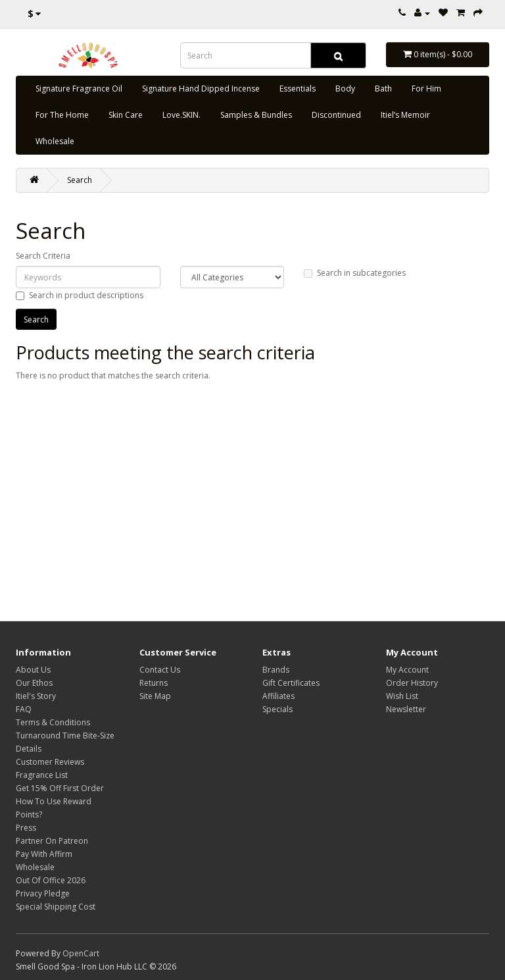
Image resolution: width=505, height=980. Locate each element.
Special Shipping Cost (56, 907)
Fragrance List (42, 775)
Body (345, 89)
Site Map (155, 696)
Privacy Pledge (43, 893)
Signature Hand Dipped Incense (201, 89)
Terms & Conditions (53, 722)
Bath (383, 89)
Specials (277, 709)
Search (80, 180)
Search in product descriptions (80, 295)
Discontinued (336, 115)
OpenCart (81, 953)
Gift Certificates (291, 683)
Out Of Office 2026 (51, 880)
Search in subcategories (355, 273)
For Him (426, 89)
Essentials (298, 89)
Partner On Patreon (52, 841)
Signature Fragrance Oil (79, 89)
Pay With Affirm (44, 854)
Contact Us (160, 670)
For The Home (62, 115)
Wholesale (55, 141)
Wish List (402, 696)
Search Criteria (43, 256)
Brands (276, 670)
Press (26, 828)
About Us (33, 670)
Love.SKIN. (181, 115)
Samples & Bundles (256, 115)
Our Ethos (34, 683)
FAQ (24, 709)
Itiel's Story (36, 696)
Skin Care (126, 115)
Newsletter (406, 709)
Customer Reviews (50, 762)
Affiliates (278, 696)
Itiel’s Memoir (405, 115)
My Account (407, 670)
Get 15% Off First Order (60, 788)
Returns (154, 683)
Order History (412, 683)
